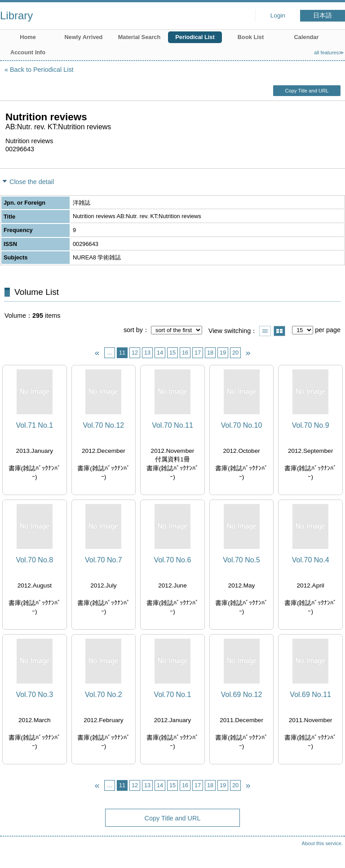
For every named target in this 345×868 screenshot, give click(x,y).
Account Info (28, 52)
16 (185, 353)
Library (16, 15)
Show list (265, 331)
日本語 (323, 15)
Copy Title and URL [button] (307, 91)
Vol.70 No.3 (34, 695)
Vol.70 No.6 (173, 560)
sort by (133, 330)
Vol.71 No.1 (34, 425)
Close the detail (32, 182)
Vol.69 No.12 (242, 695)
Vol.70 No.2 (104, 695)
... (110, 353)
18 (210, 353)
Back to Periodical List (42, 70)
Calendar (307, 37)
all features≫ (329, 53)
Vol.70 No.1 (173, 695)
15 (172, 353)
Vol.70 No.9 (311, 425)
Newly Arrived (84, 37)
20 (235, 353)
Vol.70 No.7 (104, 560)
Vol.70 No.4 (311, 560)
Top (329, 852)
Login (278, 15)
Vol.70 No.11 (172, 425)
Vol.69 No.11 (310, 695)
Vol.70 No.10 (242, 425)
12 (135, 353)
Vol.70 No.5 (241, 560)
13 (147, 353)
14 (160, 353)
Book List (251, 37)
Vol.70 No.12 (104, 425)
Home (28, 37)
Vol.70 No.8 (34, 560)
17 (198, 353)
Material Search (139, 37)
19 (223, 353)
